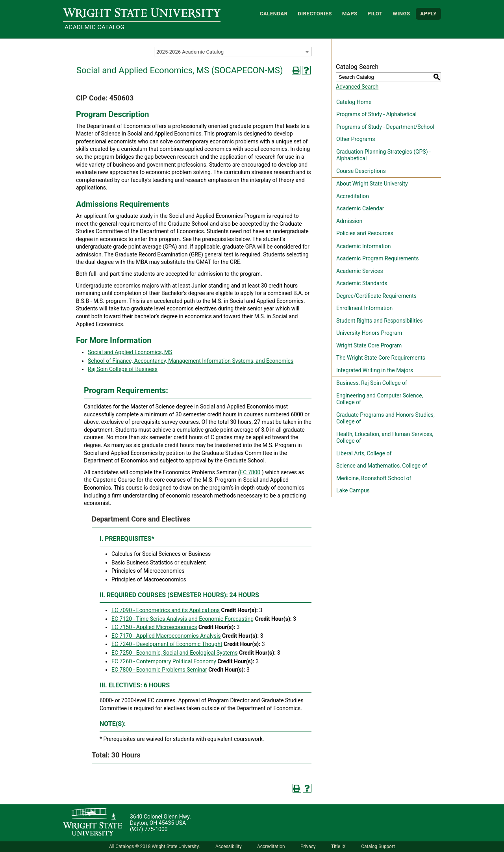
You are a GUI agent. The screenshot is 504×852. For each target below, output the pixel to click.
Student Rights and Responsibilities (380, 321)
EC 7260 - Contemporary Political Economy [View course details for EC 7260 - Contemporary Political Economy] (164, 661)
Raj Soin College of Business (123, 369)
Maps (350, 14)
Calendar (274, 14)
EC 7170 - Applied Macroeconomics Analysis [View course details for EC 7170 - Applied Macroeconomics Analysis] (166, 636)
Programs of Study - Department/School (385, 127)
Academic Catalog (94, 27)
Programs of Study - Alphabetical (376, 114)
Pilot (375, 14)
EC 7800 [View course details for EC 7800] (250, 472)
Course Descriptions (361, 171)
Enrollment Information (364, 308)
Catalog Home (354, 102)
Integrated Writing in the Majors (375, 370)
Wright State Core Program (369, 345)
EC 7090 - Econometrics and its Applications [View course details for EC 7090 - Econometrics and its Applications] (166, 610)
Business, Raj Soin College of (372, 383)
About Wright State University (372, 184)
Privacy (308, 846)
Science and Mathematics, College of (382, 466)
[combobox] (233, 52)
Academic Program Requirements (377, 258)
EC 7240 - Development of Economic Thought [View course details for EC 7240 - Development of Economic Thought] (167, 644)
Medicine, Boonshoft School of (374, 478)
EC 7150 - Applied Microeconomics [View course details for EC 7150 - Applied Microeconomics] (154, 627)
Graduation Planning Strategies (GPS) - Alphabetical (384, 155)
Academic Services (360, 271)
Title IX (338, 846)
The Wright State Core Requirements (381, 358)
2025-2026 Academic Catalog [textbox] (190, 52)
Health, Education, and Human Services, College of (385, 438)
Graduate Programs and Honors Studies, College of (385, 418)
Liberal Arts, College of (364, 453)
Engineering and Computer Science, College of (380, 399)
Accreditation (353, 196)
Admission (349, 221)
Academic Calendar (360, 208)
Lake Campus (353, 490)
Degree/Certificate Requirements (376, 296)
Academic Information (364, 246)
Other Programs (356, 139)
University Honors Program (369, 333)
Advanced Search (357, 87)
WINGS (401, 14)
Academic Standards (362, 283)
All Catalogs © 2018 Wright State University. (155, 846)
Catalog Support (378, 846)
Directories (315, 14)
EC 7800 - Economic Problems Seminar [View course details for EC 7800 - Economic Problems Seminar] (159, 670)
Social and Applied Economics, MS (130, 352)
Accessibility (229, 846)
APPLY (428, 14)
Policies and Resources (365, 233)
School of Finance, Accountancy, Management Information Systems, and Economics (191, 361)
